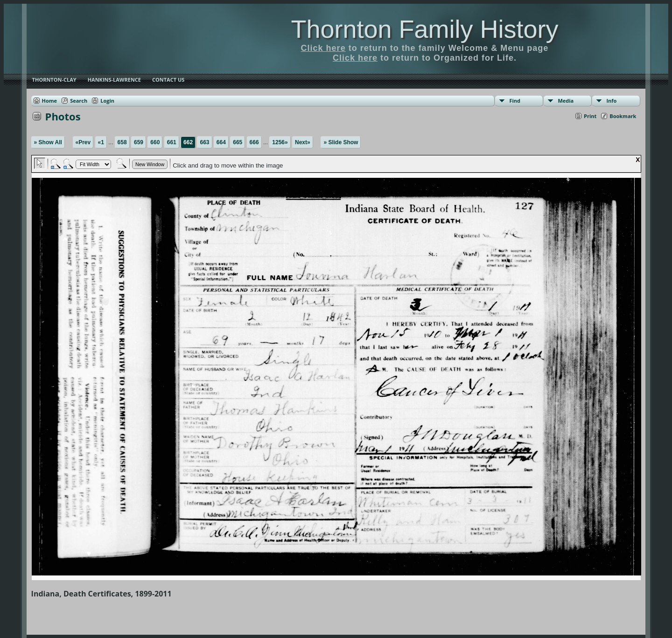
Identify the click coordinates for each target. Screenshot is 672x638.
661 (172, 142)
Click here (323, 48)
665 (238, 142)
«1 (101, 142)
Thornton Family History (424, 29)
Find (515, 101)
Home (50, 101)
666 (254, 142)
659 (139, 142)
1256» (280, 142)
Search (79, 101)
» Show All (48, 142)
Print (590, 116)
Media (566, 101)
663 (204, 142)
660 (155, 142)
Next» (303, 142)
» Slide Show (341, 142)
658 (122, 142)
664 (221, 142)
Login (107, 101)
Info (611, 101)
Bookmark (623, 116)
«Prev (83, 142)
